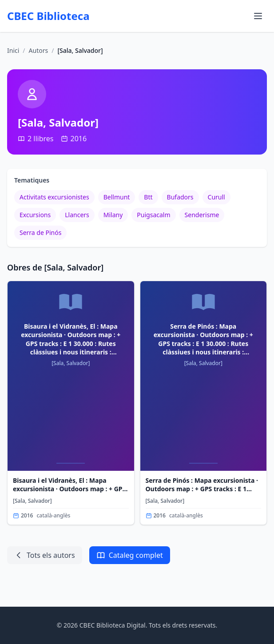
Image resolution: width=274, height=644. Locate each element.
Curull (216, 197)
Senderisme (202, 215)
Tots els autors (45, 555)
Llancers (77, 215)
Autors (39, 50)
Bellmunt (117, 197)
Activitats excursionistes (54, 197)
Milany (113, 215)
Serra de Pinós (40, 233)
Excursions (35, 215)
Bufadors (180, 197)
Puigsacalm (153, 215)
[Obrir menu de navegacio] (258, 16)
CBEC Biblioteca (48, 16)
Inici (13, 50)
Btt (148, 197)
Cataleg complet (130, 555)
